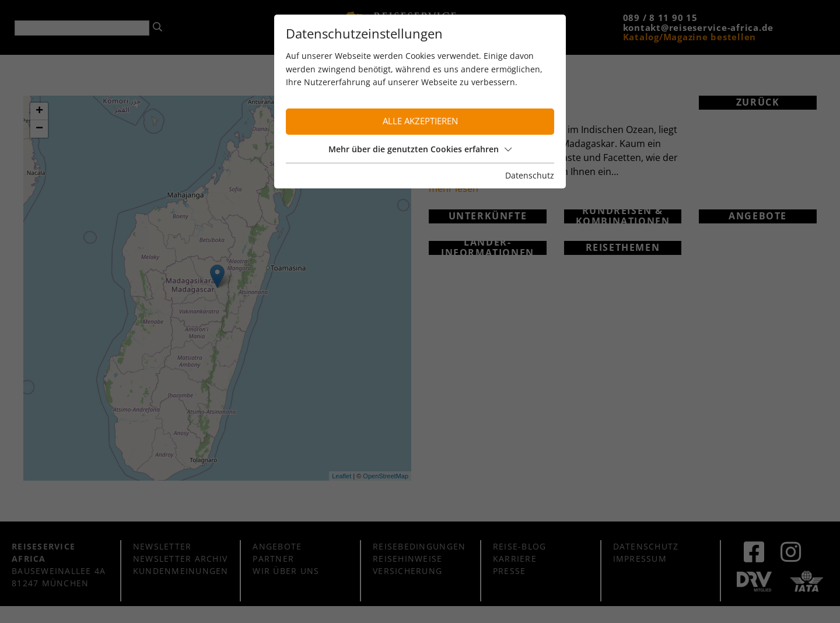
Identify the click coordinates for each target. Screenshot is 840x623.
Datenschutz (530, 175)
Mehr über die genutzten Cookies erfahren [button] (420, 149)
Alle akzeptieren (420, 121)
